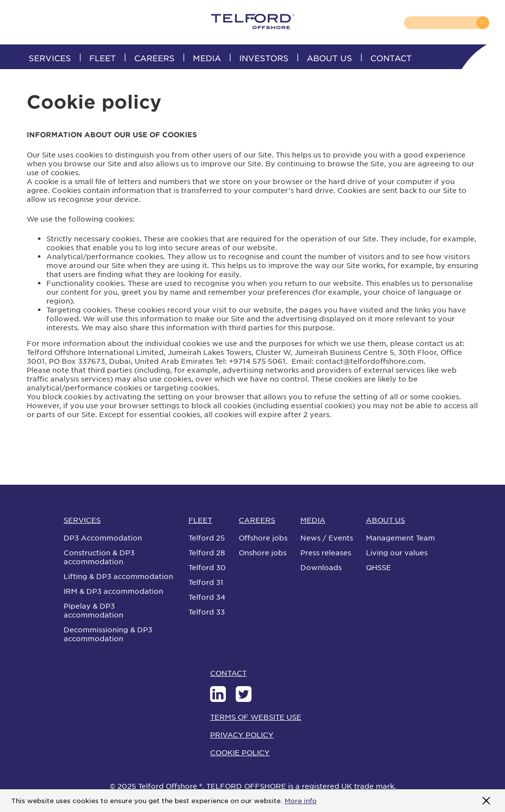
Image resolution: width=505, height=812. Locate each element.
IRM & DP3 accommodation (113, 591)
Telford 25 (207, 538)
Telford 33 (207, 612)
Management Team (400, 538)
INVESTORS (264, 58)
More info (301, 800)
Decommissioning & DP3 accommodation (108, 634)
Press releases (326, 552)
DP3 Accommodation (103, 538)
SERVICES (50, 58)
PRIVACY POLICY (242, 735)
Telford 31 (206, 582)
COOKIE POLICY (240, 752)
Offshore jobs (263, 538)
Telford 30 (207, 567)
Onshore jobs (263, 552)
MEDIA (207, 58)
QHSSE (379, 567)
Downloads (321, 567)
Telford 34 (207, 597)
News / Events (327, 538)
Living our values (397, 552)
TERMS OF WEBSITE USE (256, 717)
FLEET (103, 58)
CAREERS (154, 58)
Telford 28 (207, 552)
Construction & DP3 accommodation (99, 557)
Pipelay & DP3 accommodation (93, 610)
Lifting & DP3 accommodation (118, 576)
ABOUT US (329, 58)
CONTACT (391, 58)
